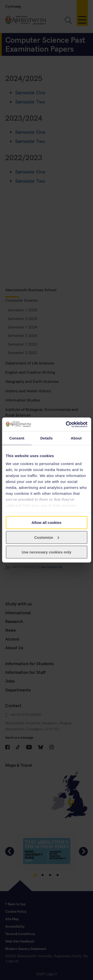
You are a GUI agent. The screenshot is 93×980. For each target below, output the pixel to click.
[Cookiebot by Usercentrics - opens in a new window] (66, 424)
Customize (47, 537)
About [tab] (76, 438)
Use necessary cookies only (46, 552)
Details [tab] (47, 438)
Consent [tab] (17, 438)
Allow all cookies (46, 523)
